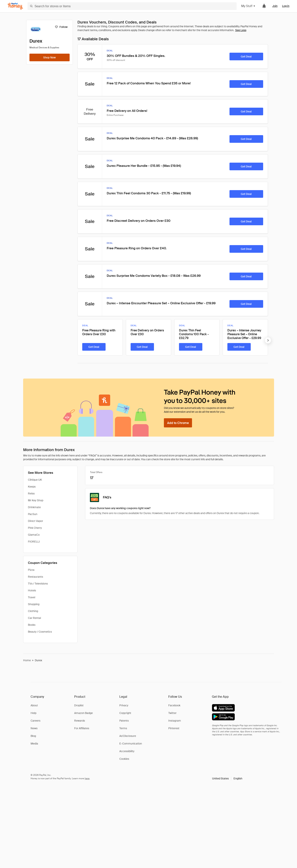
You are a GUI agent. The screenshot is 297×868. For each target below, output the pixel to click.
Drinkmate (34, 507)
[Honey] (15, 6)
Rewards (80, 721)
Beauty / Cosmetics (40, 632)
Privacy (124, 705)
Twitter (172, 713)
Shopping (34, 604)
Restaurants (35, 577)
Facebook (174, 705)
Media (34, 744)
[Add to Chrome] (178, 423)
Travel (32, 597)
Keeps (32, 487)
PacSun (33, 514)
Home (27, 660)
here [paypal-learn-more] (87, 778)
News (34, 728)
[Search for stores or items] (132, 6)
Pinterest (174, 728)
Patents (124, 721)
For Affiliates (82, 728)
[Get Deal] (246, 57)
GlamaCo (34, 535)
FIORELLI (34, 542)
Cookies (124, 759)
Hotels (32, 590)
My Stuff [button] (248, 6)
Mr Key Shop (36, 500)
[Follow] (61, 27)
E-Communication (131, 744)
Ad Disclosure (128, 736)
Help (33, 713)
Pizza (31, 570)
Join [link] (275, 6)
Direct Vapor (35, 521)
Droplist (79, 705)
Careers (35, 721)
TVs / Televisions (38, 584)
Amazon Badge (83, 713)
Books (32, 625)
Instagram (175, 721)
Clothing (33, 611)
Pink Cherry (35, 528)
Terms (123, 728)
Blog (33, 736)
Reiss (31, 493)
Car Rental (34, 618)
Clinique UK (35, 480)
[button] (227, 778)
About (34, 705)
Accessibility (127, 751)
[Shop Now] (50, 57)
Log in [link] (286, 6)
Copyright (125, 713)
